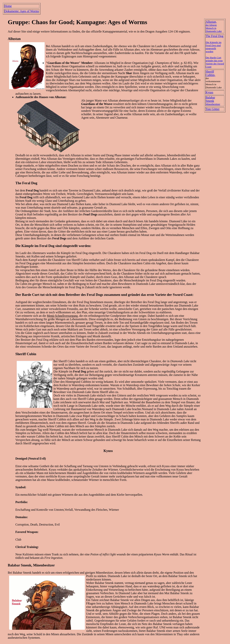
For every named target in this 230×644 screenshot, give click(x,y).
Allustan (56, 46)
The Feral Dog (26, 183)
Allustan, (214, 26)
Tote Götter (213, 109)
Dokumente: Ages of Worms (22, 11)
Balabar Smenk (213, 101)
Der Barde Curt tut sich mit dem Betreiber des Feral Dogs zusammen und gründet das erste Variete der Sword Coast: (104, 295)
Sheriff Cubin (26, 354)
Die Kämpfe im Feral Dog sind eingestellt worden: (53, 246)
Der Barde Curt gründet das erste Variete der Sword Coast (215, 62)
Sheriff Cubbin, (211, 73)
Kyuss (209, 92)
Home (8, 6)
